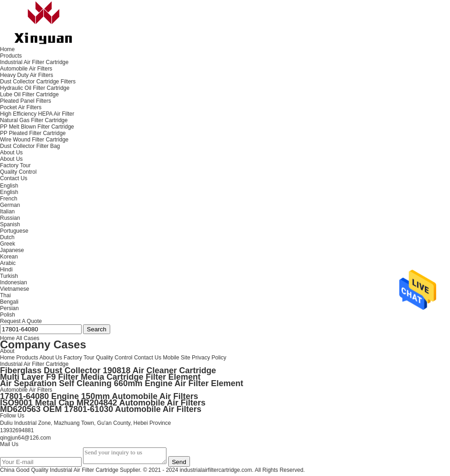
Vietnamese (15, 289)
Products (27, 358)
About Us (11, 159)
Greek (8, 244)
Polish (8, 315)
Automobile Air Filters (26, 390)
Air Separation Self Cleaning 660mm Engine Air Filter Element (121, 383)
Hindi (6, 270)
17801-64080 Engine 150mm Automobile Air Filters (99, 396)
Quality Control (18, 172)
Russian (10, 218)
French (9, 199)
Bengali (9, 302)
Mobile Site (176, 358)
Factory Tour (15, 165)
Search (96, 329)
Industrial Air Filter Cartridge (34, 364)
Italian (7, 212)
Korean (9, 257)
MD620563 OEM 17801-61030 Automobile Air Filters (101, 409)
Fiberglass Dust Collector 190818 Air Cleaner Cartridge (108, 370)
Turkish (9, 276)
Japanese (12, 250)
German (10, 205)
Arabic (8, 263)
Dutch (7, 237)
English (9, 192)
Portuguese (14, 231)
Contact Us (148, 358)
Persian (9, 308)
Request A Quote (21, 321)
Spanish (10, 224)
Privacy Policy (209, 358)
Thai (5, 295)
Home (7, 358)
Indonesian (14, 282)
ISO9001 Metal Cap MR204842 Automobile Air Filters (103, 403)
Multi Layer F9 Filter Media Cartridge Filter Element (100, 377)
